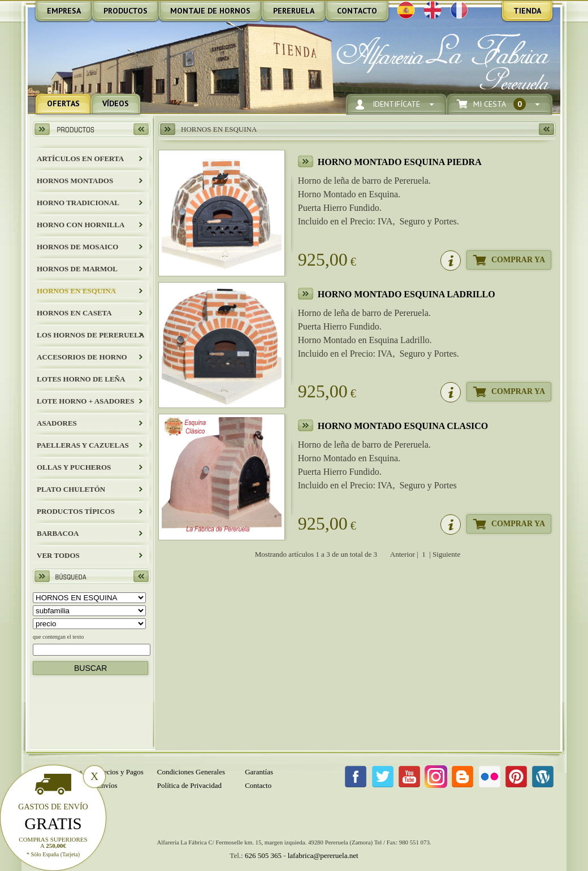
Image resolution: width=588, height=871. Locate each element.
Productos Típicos (76, 511)
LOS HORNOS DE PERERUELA (90, 335)
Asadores (57, 423)
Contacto (258, 785)
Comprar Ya (518, 260)
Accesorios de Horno (82, 357)
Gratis (53, 824)
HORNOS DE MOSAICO (77, 247)
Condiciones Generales (191, 772)
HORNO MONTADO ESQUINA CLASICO (403, 426)
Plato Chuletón (71, 489)
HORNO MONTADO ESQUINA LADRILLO (407, 294)
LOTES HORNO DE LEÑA (81, 379)
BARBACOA (58, 533)
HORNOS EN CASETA (74, 313)
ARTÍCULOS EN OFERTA (80, 159)
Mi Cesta (500, 105)
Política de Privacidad (189, 785)
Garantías (259, 772)
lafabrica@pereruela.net (323, 855)
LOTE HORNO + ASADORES (85, 401)
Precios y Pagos (120, 772)
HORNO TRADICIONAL (78, 203)
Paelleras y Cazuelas (83, 445)
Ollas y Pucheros (74, 467)
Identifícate (396, 105)
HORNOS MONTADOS (75, 181)
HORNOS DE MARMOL (77, 269)
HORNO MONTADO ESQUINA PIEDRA (400, 162)
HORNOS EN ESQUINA (76, 291)
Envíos (107, 785)
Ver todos (58, 555)
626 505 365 (263, 855)
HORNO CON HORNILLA (81, 225)
